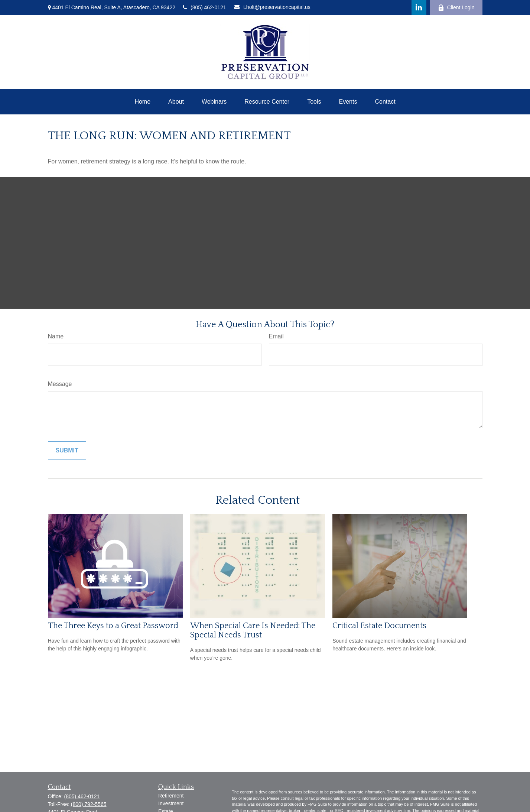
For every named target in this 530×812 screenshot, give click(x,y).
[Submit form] (67, 451)
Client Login (456, 8)
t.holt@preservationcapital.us (272, 7)
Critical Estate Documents (379, 626)
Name (56, 336)
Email (276, 336)
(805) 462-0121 (204, 7)
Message (60, 384)
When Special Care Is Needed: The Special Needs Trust (253, 630)
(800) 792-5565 (89, 804)
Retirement (171, 796)
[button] (142, 102)
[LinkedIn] (419, 7)
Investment (171, 803)
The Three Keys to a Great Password (113, 626)
